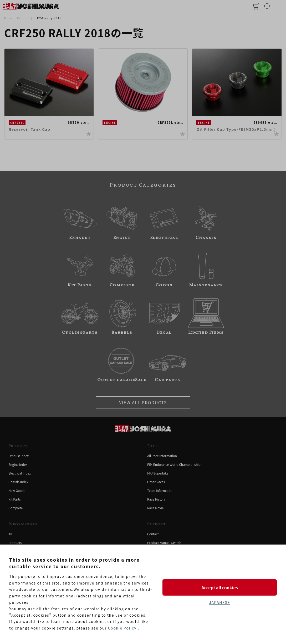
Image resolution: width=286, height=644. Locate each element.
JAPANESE (219, 602)
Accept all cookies (219, 587)
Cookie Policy (122, 628)
